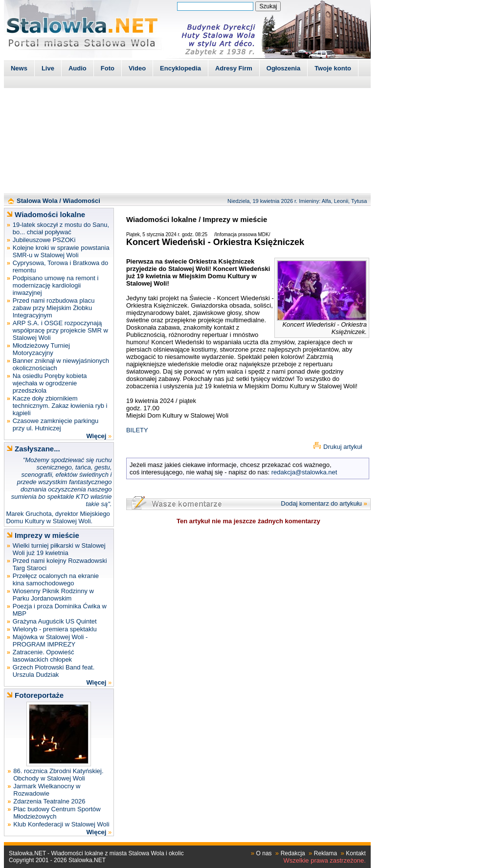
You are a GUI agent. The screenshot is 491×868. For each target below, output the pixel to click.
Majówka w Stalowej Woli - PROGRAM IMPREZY (50, 641)
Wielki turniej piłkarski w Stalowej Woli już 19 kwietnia (59, 549)
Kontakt (356, 853)
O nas (264, 853)
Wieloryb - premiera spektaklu (55, 629)
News (19, 68)
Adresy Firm (234, 68)
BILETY (137, 430)
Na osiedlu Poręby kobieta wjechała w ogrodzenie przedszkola (50, 383)
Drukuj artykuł (343, 447)
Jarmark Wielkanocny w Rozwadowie (47, 790)
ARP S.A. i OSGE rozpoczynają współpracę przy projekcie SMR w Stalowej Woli (60, 330)
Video (137, 68)
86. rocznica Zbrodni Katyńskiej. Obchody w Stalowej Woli (58, 775)
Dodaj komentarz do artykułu (321, 503)
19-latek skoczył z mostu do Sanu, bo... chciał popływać (61, 228)
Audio (78, 68)
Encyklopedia (180, 68)
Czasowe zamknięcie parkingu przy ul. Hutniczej (56, 424)
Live (48, 68)
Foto (108, 68)
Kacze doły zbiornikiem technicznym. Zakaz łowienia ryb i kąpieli (60, 406)
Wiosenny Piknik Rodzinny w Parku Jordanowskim (53, 595)
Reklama (325, 853)
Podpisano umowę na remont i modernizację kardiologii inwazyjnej (56, 285)
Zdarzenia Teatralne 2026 (49, 801)
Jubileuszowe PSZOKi (44, 240)
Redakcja (293, 853)
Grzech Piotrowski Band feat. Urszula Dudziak (54, 671)
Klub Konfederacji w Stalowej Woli (61, 824)
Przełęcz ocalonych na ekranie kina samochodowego (56, 579)
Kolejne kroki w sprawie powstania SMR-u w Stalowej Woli (61, 251)
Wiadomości (81, 201)
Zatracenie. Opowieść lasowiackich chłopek (44, 656)
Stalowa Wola (37, 201)
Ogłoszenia (283, 68)
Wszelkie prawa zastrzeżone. (325, 860)
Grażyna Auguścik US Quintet (55, 621)
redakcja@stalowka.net (304, 472)
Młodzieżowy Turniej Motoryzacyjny (41, 349)
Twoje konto (333, 68)
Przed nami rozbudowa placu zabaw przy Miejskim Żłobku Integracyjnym (54, 308)
